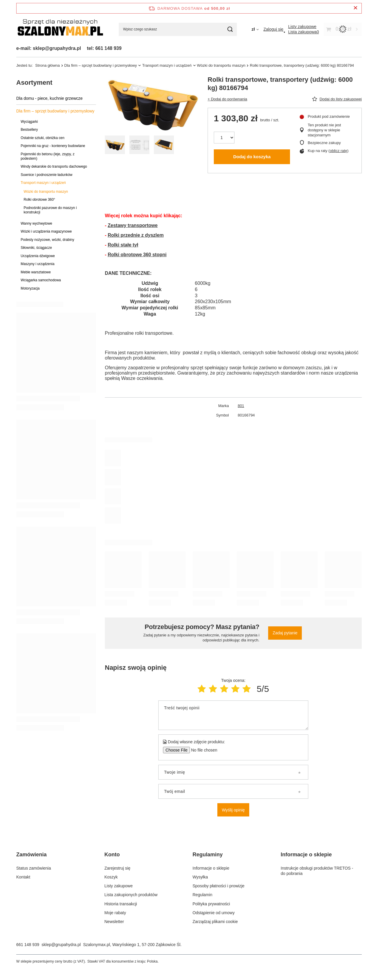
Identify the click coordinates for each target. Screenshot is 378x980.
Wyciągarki (29, 122)
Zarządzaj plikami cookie (215, 922)
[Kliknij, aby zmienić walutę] (255, 29)
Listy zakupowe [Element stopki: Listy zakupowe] (119, 886)
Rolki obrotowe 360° (39, 200)
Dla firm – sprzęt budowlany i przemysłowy (101, 65)
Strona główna (47, 65)
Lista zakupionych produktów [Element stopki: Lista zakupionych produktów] (131, 895)
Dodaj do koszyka (252, 157)
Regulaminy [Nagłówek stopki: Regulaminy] (208, 855)
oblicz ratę (338, 151)
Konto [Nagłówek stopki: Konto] (112, 855)
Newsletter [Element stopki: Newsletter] (114, 922)
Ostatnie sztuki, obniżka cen (43, 138)
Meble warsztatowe (36, 272)
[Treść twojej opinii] (233, 715)
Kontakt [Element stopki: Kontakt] (23, 877)
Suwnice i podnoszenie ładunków (47, 175)
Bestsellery (29, 130)
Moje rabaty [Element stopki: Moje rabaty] (115, 913)
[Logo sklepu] (60, 29)
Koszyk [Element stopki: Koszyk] (111, 877)
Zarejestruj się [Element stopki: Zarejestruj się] (118, 868)
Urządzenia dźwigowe (38, 256)
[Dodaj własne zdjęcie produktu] (202, 750)
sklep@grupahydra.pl (61, 945)
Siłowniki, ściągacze (36, 248)
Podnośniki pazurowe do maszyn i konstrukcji (50, 210)
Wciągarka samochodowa (41, 280)
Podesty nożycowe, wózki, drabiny (47, 240)
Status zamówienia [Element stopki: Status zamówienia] (34, 868)
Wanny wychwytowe (36, 223)
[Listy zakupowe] (302, 27)
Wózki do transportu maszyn (221, 65)
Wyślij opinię (233, 810)
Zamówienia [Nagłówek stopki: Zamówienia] (31, 855)
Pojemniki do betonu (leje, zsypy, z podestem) (48, 156)
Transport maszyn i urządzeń (167, 65)
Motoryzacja (30, 288)
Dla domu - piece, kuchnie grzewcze (49, 98)
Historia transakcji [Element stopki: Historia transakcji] (121, 904)
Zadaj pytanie (285, 633)
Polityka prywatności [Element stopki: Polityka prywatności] (211, 904)
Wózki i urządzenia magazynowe (46, 231)
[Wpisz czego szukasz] (178, 29)
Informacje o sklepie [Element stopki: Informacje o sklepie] (211, 868)
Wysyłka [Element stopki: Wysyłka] (200, 877)
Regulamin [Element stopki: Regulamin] (202, 895)
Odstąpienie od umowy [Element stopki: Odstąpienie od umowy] (214, 913)
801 (241, 406)
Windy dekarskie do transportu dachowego (54, 166)
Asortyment (34, 83)
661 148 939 (28, 945)
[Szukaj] (230, 29)
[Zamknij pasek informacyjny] (355, 8)
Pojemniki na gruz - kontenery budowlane (53, 146)
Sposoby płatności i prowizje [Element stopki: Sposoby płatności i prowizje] (219, 886)
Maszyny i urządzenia (38, 264)
